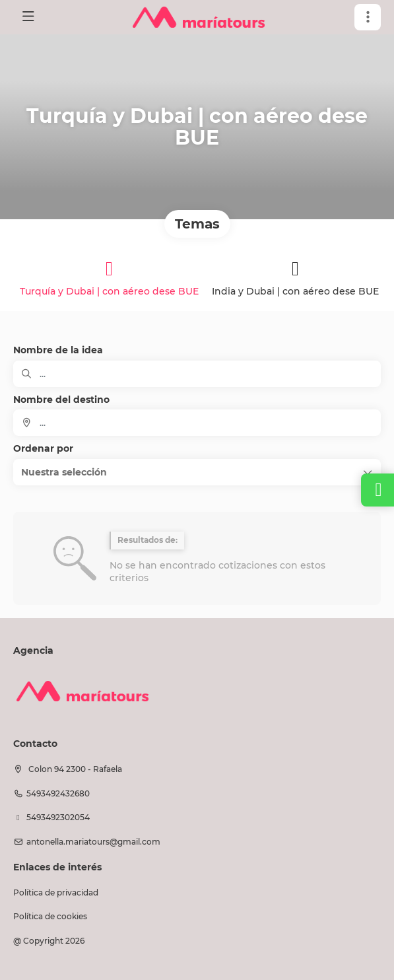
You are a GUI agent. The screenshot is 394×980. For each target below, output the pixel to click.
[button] (368, 17)
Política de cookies (50, 916)
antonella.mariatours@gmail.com (93, 842)
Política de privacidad (56, 892)
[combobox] (197, 423)
